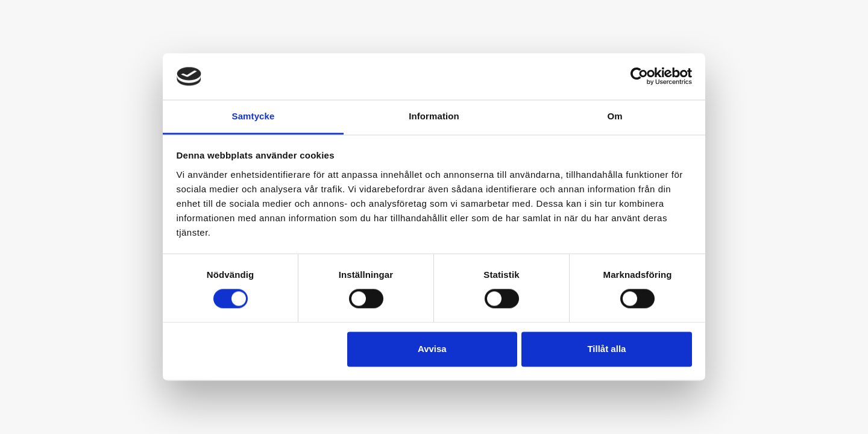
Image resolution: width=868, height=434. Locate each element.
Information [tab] (434, 116)
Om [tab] (615, 116)
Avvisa (432, 349)
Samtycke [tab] (253, 116)
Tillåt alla (606, 349)
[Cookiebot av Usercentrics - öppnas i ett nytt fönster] (639, 77)
